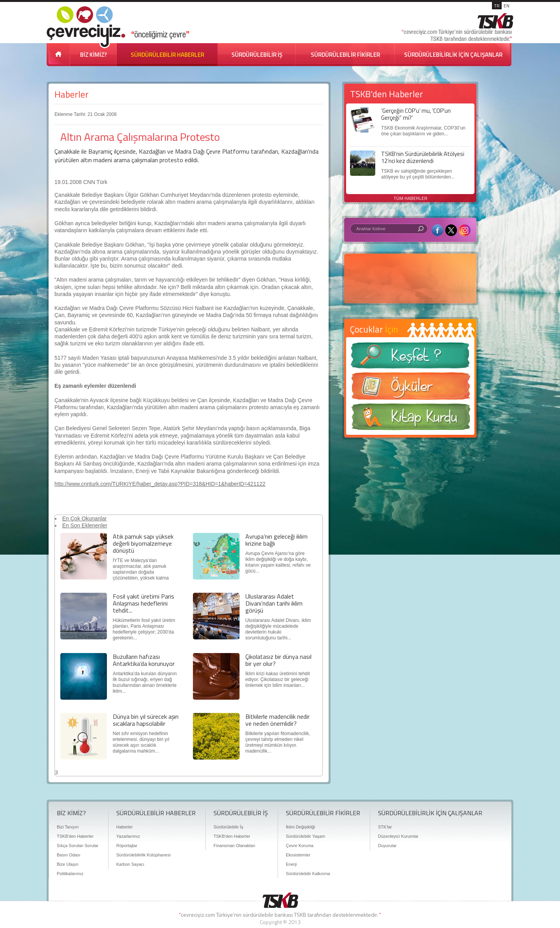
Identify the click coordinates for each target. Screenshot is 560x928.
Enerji (291, 864)
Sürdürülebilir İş (228, 827)
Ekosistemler (298, 855)
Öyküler (410, 389)
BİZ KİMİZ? (94, 55)
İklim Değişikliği (300, 827)
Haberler (72, 94)
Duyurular (387, 846)
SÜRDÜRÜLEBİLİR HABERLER (167, 55)
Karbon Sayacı (130, 864)
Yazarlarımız (128, 836)
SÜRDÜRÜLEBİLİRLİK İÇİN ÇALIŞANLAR (453, 55)
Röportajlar (127, 846)
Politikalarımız (70, 874)
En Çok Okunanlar (84, 518)
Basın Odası (69, 855)
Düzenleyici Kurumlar (398, 836)
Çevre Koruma (300, 846)
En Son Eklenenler (85, 525)
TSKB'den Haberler (75, 836)
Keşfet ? (410, 358)
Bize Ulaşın (68, 864)
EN (507, 6)
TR (497, 6)
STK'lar (385, 827)
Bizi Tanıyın (68, 827)
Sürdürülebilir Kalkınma (308, 874)
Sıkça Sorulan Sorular (78, 846)
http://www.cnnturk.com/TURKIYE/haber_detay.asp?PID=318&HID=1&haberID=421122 (160, 484)
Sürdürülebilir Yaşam (305, 836)
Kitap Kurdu (410, 419)
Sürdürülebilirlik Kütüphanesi (143, 855)
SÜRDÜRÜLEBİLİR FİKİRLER (345, 55)
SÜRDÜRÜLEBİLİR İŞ (257, 55)
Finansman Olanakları (234, 846)
